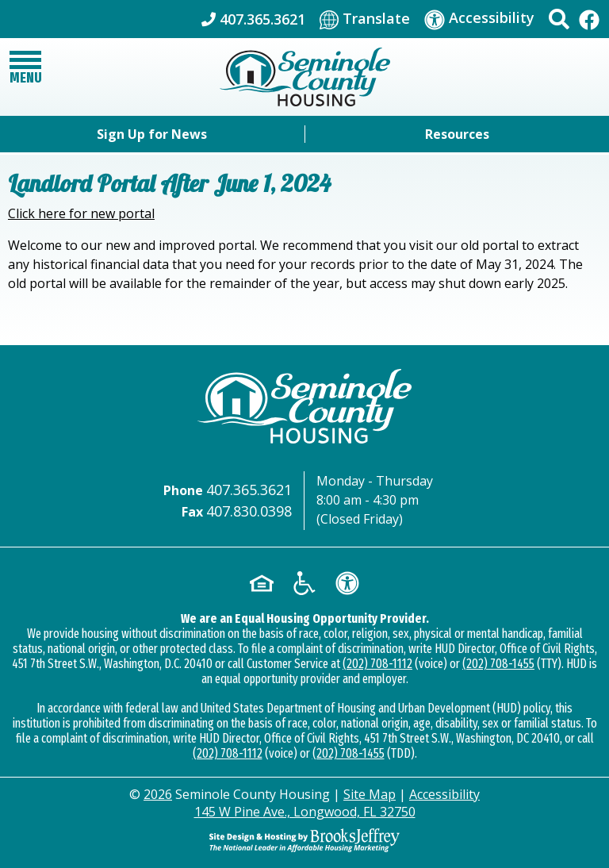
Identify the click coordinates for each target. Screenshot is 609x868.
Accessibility (444, 794)
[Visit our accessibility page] (479, 19)
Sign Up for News (152, 134)
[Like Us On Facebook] (589, 19)
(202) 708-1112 (377, 664)
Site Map (370, 794)
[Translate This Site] (365, 19)
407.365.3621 (249, 490)
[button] (559, 19)
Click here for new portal (81, 213)
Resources (457, 134)
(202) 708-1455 (498, 664)
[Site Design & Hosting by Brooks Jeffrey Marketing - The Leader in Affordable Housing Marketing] (304, 839)
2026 (158, 794)
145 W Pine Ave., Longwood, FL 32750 (305, 812)
